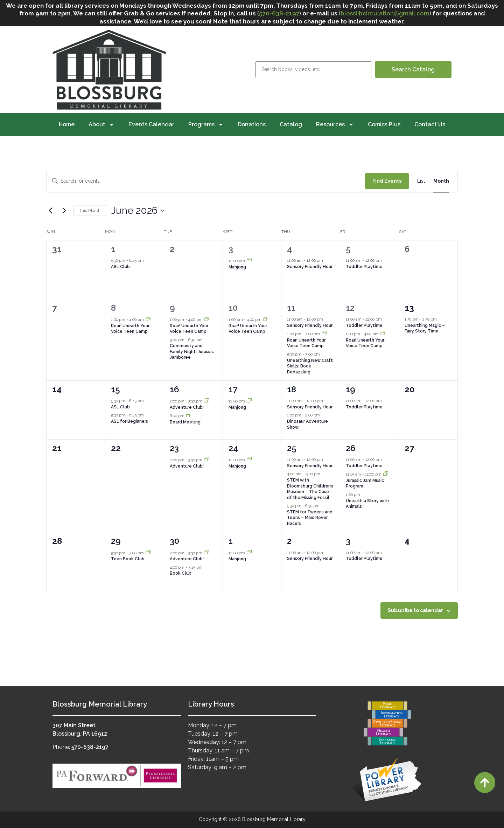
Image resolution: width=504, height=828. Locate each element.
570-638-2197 (279, 13)
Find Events (387, 181)
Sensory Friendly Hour (310, 267)
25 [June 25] (292, 448)
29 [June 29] (116, 541)
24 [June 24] (233, 448)
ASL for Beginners (129, 421)
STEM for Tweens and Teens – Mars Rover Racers (310, 518)
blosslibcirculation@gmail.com (385, 13)
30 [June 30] (174, 541)
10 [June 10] (233, 308)
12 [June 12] (350, 308)
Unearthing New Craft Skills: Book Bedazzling (310, 366)
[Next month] (64, 211)
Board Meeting (185, 422)
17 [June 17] (233, 389)
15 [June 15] (115, 389)
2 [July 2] (289, 541)
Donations (252, 124)
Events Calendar (151, 124)
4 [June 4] (289, 249)
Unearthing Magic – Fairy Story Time (425, 328)
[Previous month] (50, 211)
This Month (90, 210)
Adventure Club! (187, 407)
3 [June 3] (231, 249)
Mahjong (237, 267)
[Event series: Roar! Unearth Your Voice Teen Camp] (148, 320)
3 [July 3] (348, 541)
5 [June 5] (348, 249)
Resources (335, 125)
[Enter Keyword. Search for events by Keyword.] (206, 181)
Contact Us (430, 124)
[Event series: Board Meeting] (189, 416)
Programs (206, 125)
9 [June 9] (172, 308)
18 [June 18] (292, 389)
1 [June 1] (113, 249)
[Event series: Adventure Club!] (206, 401)
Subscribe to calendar (415, 610)
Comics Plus (384, 124)
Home (67, 124)
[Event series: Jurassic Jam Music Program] (386, 474)
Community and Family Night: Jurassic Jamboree (192, 352)
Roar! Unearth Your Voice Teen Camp (130, 329)
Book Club (181, 573)
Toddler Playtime (364, 267)
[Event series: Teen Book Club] (148, 553)
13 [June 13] (409, 308)
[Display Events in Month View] (441, 181)
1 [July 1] (231, 541)
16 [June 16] (174, 389)
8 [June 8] (113, 308)
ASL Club (120, 267)
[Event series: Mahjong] (249, 261)
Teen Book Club (128, 559)
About (101, 125)
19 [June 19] (351, 389)
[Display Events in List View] (421, 181)
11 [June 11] (291, 308)
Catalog (291, 124)
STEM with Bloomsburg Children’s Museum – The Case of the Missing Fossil (310, 489)
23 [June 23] (174, 448)
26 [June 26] (351, 448)
